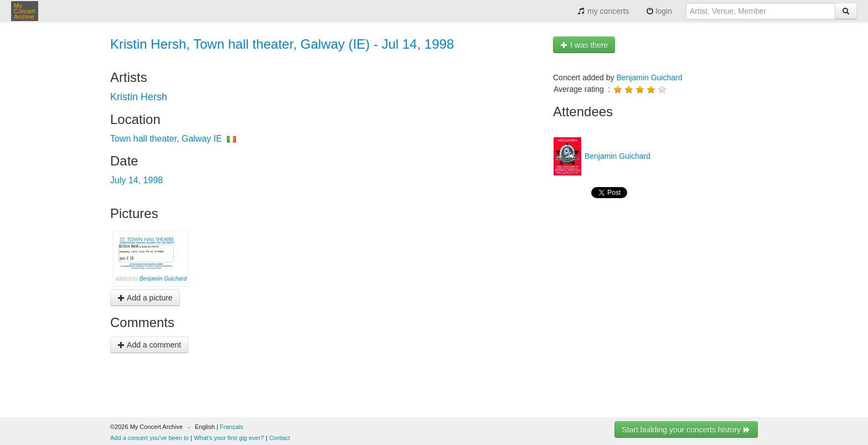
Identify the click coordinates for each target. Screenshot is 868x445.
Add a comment (149, 345)
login (659, 11)
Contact (280, 438)
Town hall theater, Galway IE (166, 139)
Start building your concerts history (686, 430)
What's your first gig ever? (229, 438)
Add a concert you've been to (149, 438)
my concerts (603, 11)
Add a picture (145, 298)
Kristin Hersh (139, 97)
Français (231, 427)
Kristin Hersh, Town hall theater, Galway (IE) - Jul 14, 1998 (282, 44)
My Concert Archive (25, 11)
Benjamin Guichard (163, 279)
